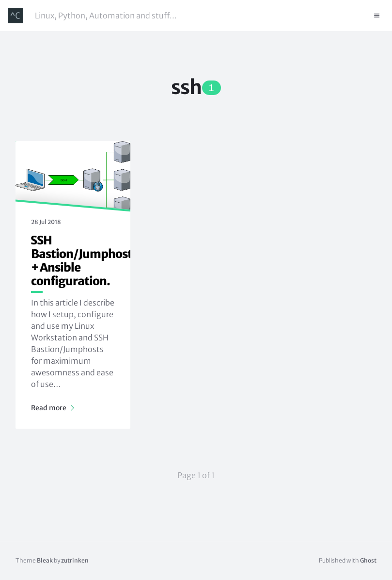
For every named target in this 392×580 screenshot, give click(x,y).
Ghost (368, 560)
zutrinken (75, 560)
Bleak (45, 560)
